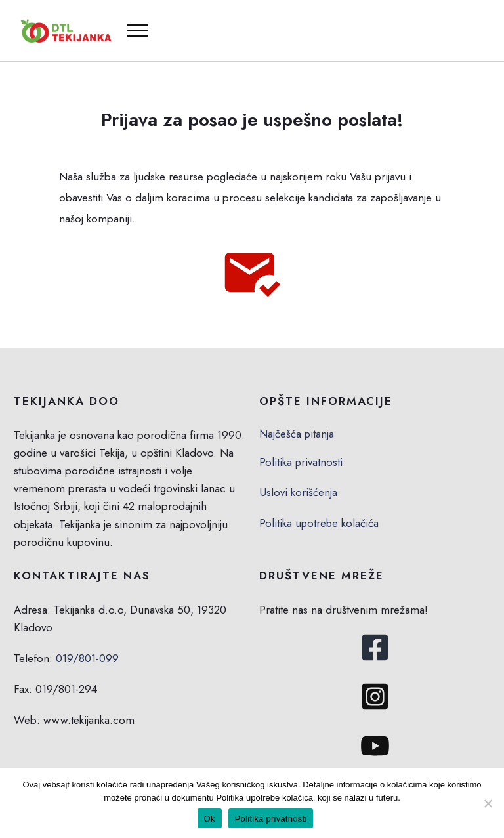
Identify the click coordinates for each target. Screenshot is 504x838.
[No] (488, 803)
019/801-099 (87, 658)
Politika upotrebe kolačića (320, 523)
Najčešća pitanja (297, 434)
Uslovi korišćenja (298, 492)
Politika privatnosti (301, 462)
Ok (210, 819)
